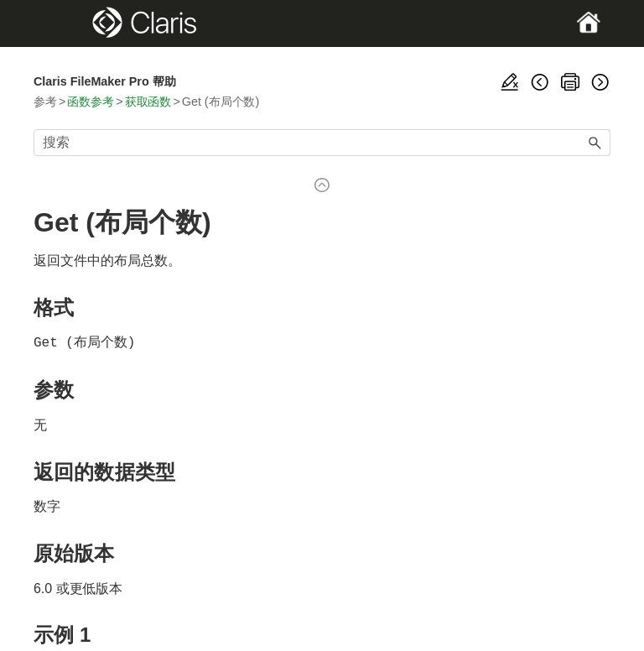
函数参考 (91, 102)
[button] (595, 143)
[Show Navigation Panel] (61, 23)
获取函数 (148, 102)
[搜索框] (322, 143)
